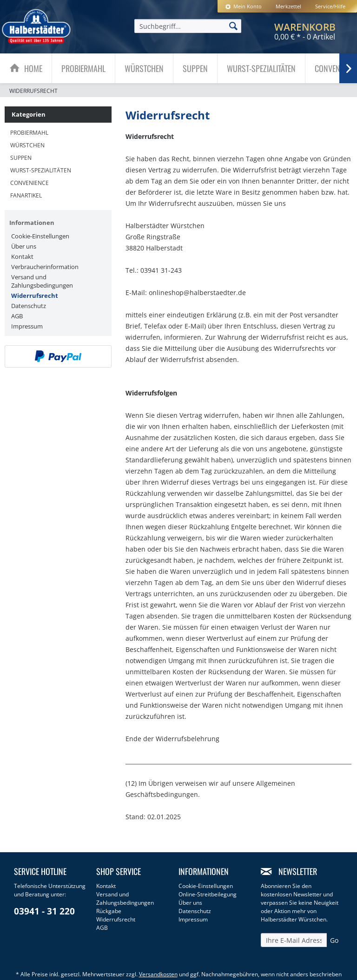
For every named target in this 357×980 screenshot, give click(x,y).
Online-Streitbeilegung (208, 894)
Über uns (24, 246)
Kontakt (22, 257)
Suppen (21, 158)
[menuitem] (243, 6)
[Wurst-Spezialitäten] (261, 68)
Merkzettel (288, 6)
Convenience (30, 183)
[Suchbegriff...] (188, 26)
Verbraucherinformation (45, 267)
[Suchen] (233, 26)
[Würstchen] (144, 68)
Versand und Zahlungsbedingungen (42, 281)
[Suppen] (195, 68)
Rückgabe (109, 911)
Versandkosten (158, 974)
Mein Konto (243, 6)
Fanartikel (26, 195)
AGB (17, 316)
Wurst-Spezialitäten (41, 170)
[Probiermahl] (83, 68)
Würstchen (27, 145)
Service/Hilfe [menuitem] (330, 6)
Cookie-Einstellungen (40, 236)
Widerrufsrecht (35, 296)
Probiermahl (29, 133)
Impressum (27, 326)
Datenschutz (29, 306)
